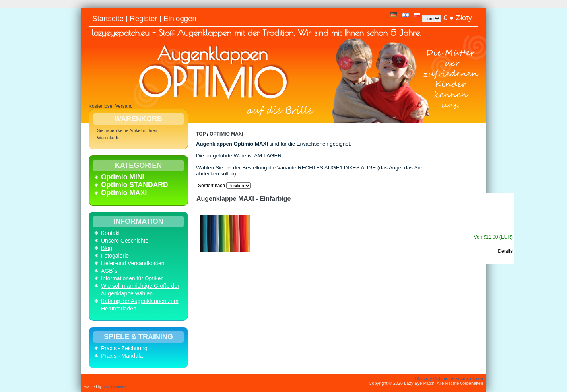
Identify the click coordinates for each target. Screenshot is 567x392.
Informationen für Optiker (132, 278)
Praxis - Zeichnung (124, 348)
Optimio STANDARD (135, 185)
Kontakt (110, 233)
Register (143, 18)
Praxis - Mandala (122, 356)
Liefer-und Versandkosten (133, 263)
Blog (107, 248)
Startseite (108, 18)
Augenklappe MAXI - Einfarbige (244, 199)
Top (201, 134)
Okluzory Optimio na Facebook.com (450, 378)
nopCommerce (114, 387)
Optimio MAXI (124, 193)
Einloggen (180, 18)
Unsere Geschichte (125, 241)
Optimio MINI (122, 177)
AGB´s (109, 271)
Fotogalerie (115, 256)
